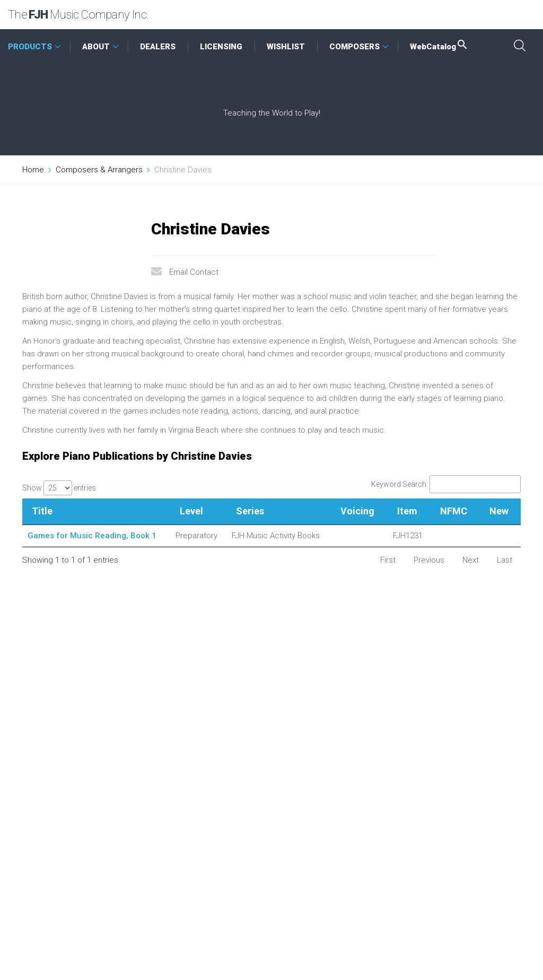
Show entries (59, 488)
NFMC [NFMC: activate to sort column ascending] (454, 511)
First (388, 560)
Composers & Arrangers (99, 170)
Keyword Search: (446, 484)
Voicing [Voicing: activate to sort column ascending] (357, 511)
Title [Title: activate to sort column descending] (42, 511)
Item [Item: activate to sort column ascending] (407, 511)
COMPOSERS (354, 47)
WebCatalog (439, 47)
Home (33, 170)
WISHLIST (286, 47)
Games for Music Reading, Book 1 (92, 536)
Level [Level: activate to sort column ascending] (191, 511)
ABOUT (96, 47)
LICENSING (221, 47)
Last (505, 560)
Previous (429, 560)
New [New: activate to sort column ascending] (499, 511)
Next (471, 560)
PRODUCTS (30, 47)
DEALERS (158, 47)
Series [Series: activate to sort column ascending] (250, 511)
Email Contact (194, 272)
